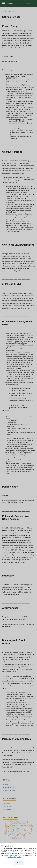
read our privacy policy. (15, 857)
